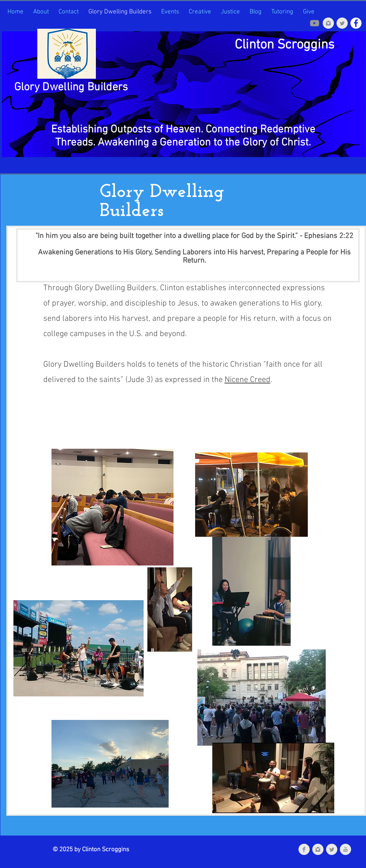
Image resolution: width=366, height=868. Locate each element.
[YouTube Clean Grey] (345, 849)
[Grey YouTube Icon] (315, 23)
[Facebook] (356, 23)
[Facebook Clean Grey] (304, 849)
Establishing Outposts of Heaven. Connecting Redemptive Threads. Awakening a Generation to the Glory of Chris (183, 136)
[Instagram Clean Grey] (328, 23)
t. (308, 143)
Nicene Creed (248, 380)
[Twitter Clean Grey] (342, 23)
